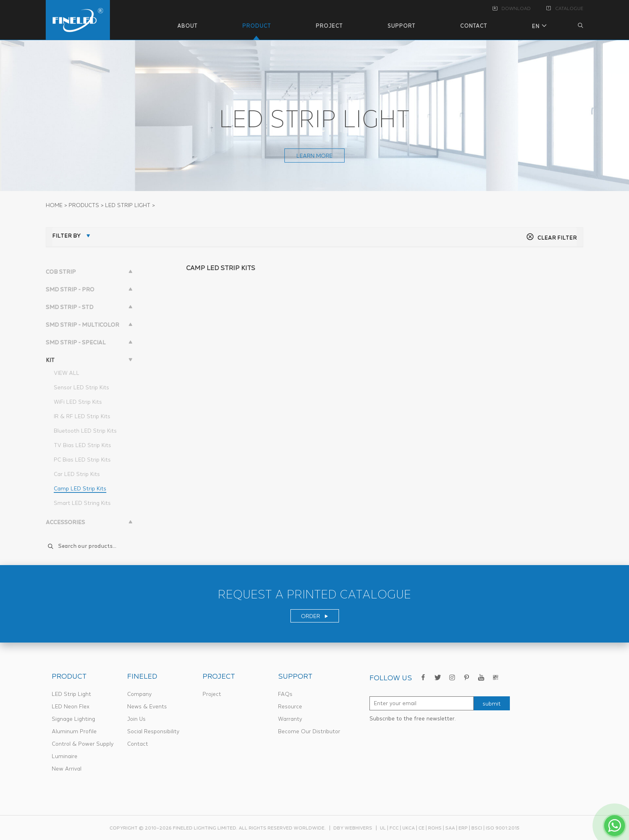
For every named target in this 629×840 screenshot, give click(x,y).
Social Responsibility (153, 731)
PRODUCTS (84, 205)
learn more (314, 156)
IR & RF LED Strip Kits (82, 416)
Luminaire (65, 756)
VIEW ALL (67, 373)
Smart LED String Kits (82, 503)
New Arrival (67, 769)
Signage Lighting (73, 719)
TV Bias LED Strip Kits (82, 445)
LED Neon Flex (71, 706)
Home (54, 205)
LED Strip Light (71, 694)
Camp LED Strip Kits (80, 488)
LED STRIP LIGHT (128, 205)
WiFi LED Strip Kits (78, 402)
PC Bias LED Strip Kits (82, 460)
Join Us (136, 719)
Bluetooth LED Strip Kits (85, 431)
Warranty (290, 719)
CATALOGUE (565, 8)
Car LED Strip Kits (77, 474)
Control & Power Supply (83, 744)
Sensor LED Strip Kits (81, 387)
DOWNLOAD (512, 8)
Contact (138, 744)
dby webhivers (353, 828)
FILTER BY (66, 236)
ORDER (315, 616)
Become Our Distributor (309, 731)
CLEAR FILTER (552, 238)
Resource (290, 706)
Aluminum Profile (74, 731)
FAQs (285, 694)
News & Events (147, 706)
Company (139, 694)
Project (212, 694)
